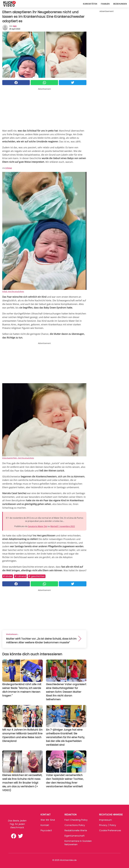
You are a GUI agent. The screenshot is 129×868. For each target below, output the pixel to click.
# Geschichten (37, 576)
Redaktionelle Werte (76, 830)
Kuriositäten (90, 4)
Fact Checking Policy (76, 820)
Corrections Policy (75, 825)
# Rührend (20, 576)
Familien (105, 4)
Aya (15, 26)
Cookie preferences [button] (110, 830)
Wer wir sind (48, 820)
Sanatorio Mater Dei (38, 526)
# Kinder (8, 576)
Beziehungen (120, 4)
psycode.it (46, 830)
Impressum (106, 820)
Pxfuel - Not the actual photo (13, 291)
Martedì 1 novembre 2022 (63, 526)
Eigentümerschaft (75, 836)
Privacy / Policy (108, 825)
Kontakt (45, 825)
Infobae (9, 168)
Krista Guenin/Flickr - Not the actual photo (18, 458)
